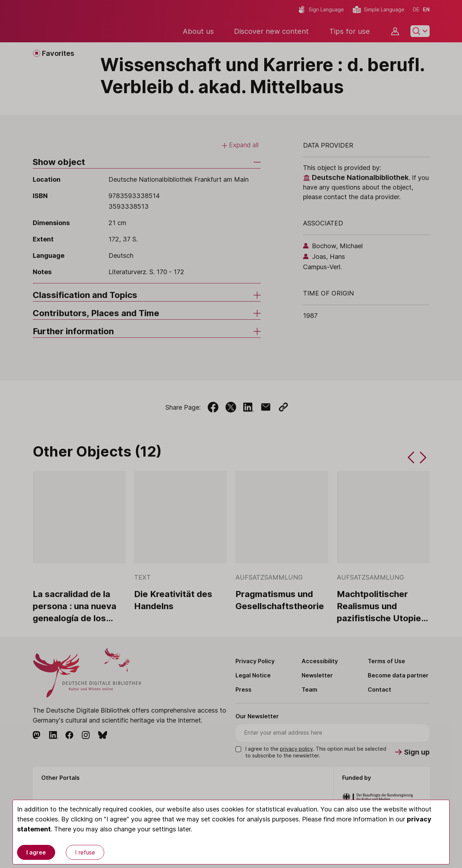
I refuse (85, 852)
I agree (36, 852)
